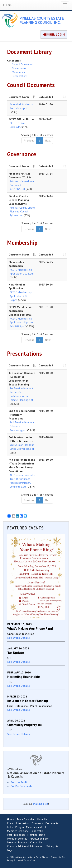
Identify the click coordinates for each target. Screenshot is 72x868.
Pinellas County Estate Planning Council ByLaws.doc (22, 211)
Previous (29, 141)
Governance (19, 68)
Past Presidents (16, 835)
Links (10, 827)
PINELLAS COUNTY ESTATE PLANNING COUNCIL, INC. (42, 20)
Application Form (39, 839)
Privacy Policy (13, 860)
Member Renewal (17, 842)
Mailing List (41, 804)
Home (11, 819)
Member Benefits (17, 839)
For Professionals (21, 786)
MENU (8, 5)
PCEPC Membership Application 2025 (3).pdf (21, 296)
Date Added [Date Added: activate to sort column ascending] (46, 97)
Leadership (37, 831)
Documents (52, 823)
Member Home (36, 835)
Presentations (20, 76)
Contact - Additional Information (25, 846)
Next (48, 141)
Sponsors (37, 823)
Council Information (18, 823)
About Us (42, 819)
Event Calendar (25, 819)
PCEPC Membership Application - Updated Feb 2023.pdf (22, 322)
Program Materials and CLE (31, 827)
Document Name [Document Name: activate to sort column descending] (19, 97)
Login (10, 850)
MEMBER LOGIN (54, 35)
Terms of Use (29, 860)
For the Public (19, 782)
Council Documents (23, 64)
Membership (19, 72)
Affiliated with (36, 773)
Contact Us (36, 842)
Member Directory (18, 831)
